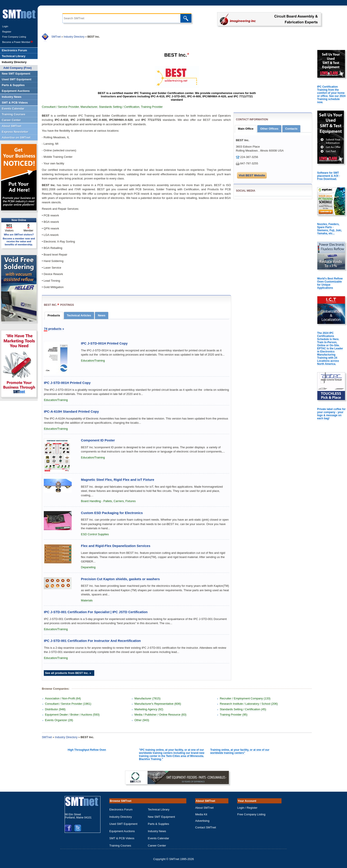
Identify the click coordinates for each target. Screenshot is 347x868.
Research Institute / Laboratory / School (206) (249, 704)
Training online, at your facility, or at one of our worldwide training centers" (240, 751)
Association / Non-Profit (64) (63, 698)
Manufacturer (89, 107)
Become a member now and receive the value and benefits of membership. (19, 241)
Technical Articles (79, 315)
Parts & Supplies (158, 824)
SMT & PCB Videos (122, 838)
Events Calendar (158, 838)
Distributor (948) (55, 709)
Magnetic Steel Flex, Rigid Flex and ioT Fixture (118, 480)
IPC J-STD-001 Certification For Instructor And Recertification (92, 641)
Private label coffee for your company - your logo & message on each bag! (331, 414)
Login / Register (247, 808)
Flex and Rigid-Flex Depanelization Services (116, 546)
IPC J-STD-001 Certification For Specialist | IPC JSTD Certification (96, 612)
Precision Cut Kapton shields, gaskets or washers (120, 579)
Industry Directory (74, 37)
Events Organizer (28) (59, 720)
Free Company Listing (14, 37)
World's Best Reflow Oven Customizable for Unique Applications (330, 283)
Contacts (291, 129)
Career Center (157, 846)
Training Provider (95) (234, 715)
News (102, 315)
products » (54, 329)
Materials (87, 600)
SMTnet (56, 37)
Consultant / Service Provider (60, 107)
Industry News (157, 831)
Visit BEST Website (252, 175)
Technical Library (159, 809)
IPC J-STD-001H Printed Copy (104, 343)
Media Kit (201, 814)
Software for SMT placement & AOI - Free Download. (329, 176)
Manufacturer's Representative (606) (158, 704)
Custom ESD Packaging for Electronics (112, 513)
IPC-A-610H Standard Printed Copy (71, 411)
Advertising (202, 821)
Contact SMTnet (206, 827)
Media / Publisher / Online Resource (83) (160, 715)
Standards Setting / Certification (119, 107)
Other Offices (269, 129)
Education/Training (93, 361)
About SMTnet (204, 808)
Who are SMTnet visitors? (19, 235)
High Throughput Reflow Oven (87, 750)
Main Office (246, 129)
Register (7, 32)
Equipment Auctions (122, 831)
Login (5, 26)
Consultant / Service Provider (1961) (68, 704)
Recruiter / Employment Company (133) (245, 698)
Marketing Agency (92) (149, 709)
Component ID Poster (98, 440)
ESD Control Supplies (95, 534)
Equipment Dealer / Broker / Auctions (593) (72, 715)
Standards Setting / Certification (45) (243, 709)
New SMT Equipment (161, 817)
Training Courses (120, 846)
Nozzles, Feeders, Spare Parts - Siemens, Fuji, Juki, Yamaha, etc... (329, 229)
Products (54, 315)
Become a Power (18, 42)
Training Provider (152, 107)
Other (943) (142, 720)
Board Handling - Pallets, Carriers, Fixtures (108, 501)
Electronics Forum (121, 809)
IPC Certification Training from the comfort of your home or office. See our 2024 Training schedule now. (331, 94)
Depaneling (88, 567)
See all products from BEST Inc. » (68, 673)
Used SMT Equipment (123, 824)
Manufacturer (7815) (147, 698)
